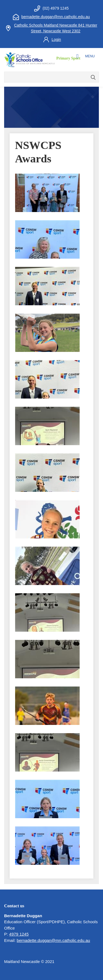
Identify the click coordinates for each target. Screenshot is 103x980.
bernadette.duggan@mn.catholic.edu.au (56, 17)
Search (93, 78)
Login (56, 39)
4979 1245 (19, 934)
